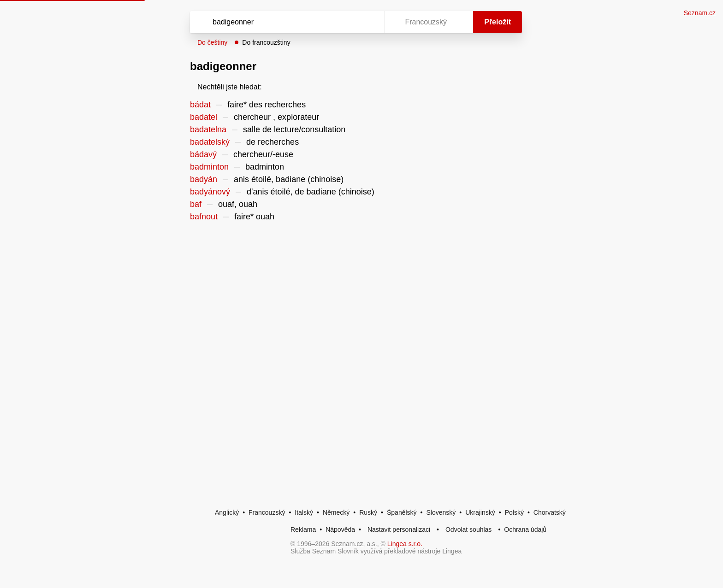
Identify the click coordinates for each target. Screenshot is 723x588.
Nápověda (340, 529)
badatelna (208, 129)
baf (196, 204)
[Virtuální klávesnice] (369, 22)
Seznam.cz (700, 13)
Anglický (227, 512)
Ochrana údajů (525, 529)
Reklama (303, 529)
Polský (514, 512)
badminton (209, 167)
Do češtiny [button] (212, 42)
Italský (304, 512)
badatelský (210, 142)
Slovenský (441, 512)
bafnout (204, 217)
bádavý (203, 154)
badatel (204, 117)
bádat (200, 105)
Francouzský (267, 512)
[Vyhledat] (285, 22)
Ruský (368, 512)
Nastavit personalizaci (399, 529)
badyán (204, 179)
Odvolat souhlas (468, 529)
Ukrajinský (480, 512)
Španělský (402, 512)
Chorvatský (550, 512)
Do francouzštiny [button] (266, 42)
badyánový (210, 192)
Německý (336, 512)
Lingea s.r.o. (405, 544)
